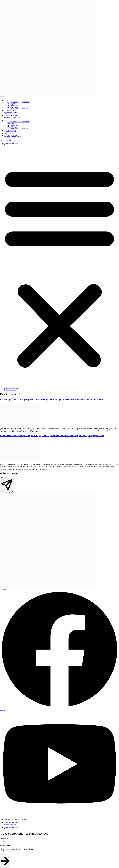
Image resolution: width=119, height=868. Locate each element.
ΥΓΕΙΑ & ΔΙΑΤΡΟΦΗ (10, 110)
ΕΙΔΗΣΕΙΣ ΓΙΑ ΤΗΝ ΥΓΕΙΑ (12, 117)
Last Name (3, 853)
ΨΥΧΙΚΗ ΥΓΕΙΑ (9, 114)
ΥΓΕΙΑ (6, 100)
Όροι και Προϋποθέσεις (11, 143)
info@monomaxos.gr (24, 819)
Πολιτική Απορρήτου (10, 145)
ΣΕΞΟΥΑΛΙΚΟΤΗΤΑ (10, 115)
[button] (59, 267)
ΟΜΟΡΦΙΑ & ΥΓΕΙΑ (10, 112)
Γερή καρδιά (11, 104)
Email (2, 477)
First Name (4, 851)
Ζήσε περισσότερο (13, 105)
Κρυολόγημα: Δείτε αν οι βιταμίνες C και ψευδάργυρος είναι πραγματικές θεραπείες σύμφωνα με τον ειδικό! (51, 399)
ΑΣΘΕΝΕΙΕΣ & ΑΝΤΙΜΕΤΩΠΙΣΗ (18, 102)
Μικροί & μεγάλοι (13, 107)
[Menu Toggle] (2, 97)
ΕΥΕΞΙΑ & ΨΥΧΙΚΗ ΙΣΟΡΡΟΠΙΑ (18, 109)
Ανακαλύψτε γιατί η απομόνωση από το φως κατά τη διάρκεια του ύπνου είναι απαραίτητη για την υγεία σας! (52, 436)
